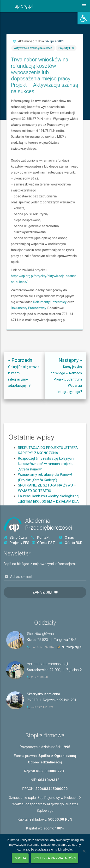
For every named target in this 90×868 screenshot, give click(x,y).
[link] (84, 18)
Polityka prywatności (55, 858)
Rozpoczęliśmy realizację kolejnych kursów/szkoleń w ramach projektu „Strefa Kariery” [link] (46, 483)
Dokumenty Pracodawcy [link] (44, 243)
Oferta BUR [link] (71, 543)
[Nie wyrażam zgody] (84, 851)
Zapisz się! (42, 592)
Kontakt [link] (40, 538)
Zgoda (20, 858)
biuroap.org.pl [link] (72, 647)
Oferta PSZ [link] (43, 543)
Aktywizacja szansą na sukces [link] (46, 117)
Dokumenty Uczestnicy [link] (54, 241)
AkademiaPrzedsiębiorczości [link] (49, 524)
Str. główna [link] (15, 538)
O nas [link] (66, 538)
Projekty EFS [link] (62, 117)
